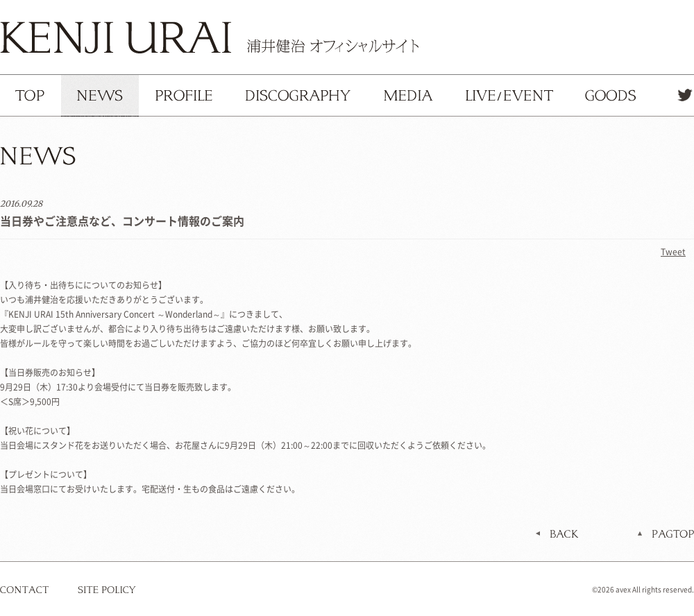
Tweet (673, 252)
